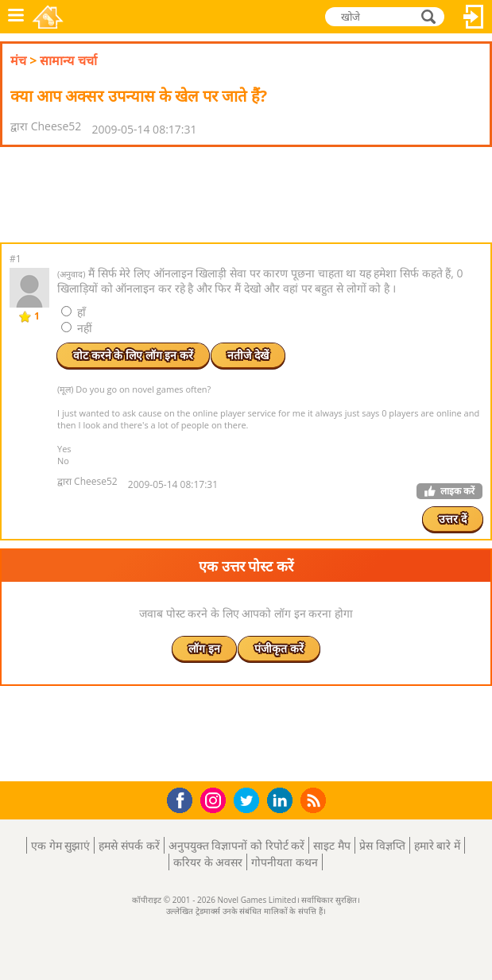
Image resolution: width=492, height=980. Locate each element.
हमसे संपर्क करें (129, 845)
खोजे (430, 16)
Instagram (215, 799)
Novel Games (49, 17)
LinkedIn (283, 801)
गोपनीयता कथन (285, 862)
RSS (315, 800)
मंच (18, 60)
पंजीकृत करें (279, 648)
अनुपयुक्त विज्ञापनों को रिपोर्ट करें (237, 845)
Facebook (184, 798)
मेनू (16, 17)
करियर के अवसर (208, 862)
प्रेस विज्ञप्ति (382, 845)
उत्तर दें (453, 519)
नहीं (77, 328)
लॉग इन (474, 17)
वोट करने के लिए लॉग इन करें (133, 355)
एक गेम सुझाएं (60, 845)
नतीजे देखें (248, 355)
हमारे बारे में (437, 845)
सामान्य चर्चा (68, 60)
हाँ (74, 312)
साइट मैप (332, 845)
